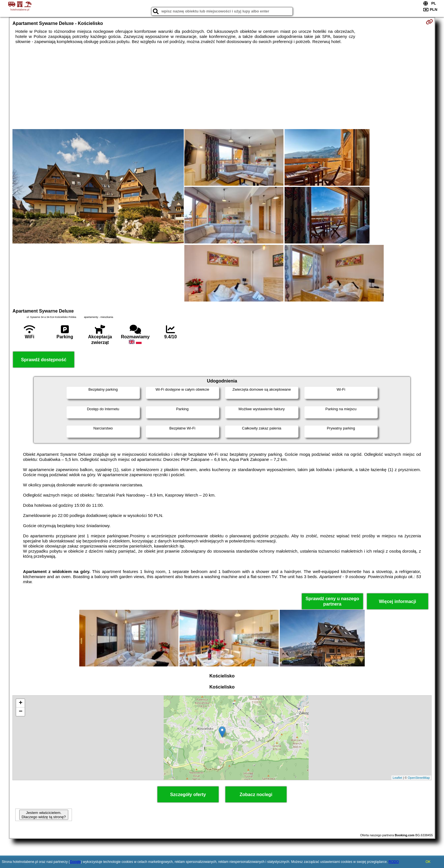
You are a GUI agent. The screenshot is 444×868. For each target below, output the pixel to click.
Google (75, 862)
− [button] (21, 712)
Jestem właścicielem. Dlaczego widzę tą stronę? (44, 815)
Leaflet (397, 778)
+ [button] (21, 703)
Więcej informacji (397, 601)
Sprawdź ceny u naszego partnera (332, 601)
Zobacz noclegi (256, 795)
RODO (394, 862)
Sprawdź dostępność (44, 360)
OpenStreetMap (419, 778)
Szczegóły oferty (188, 795)
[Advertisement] (222, 87)
